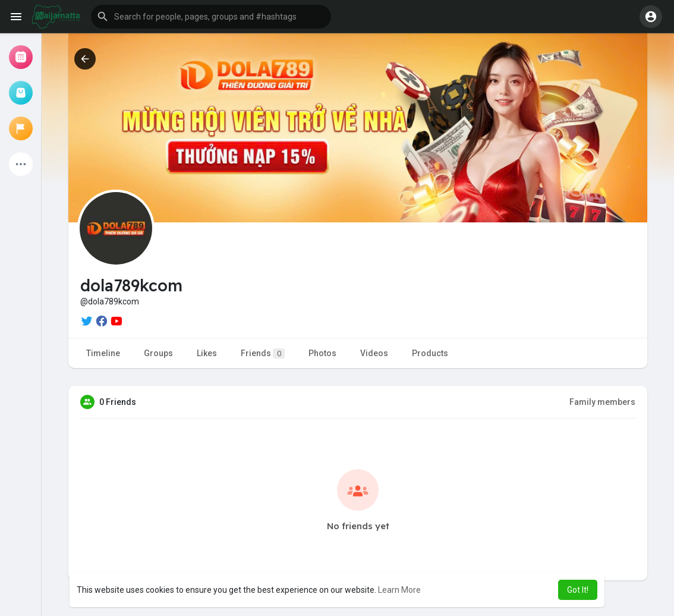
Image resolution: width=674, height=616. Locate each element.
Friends (263, 353)
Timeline (103, 353)
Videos (374, 353)
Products (430, 353)
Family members (602, 402)
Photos (322, 353)
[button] (211, 17)
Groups (158, 353)
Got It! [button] (578, 590)
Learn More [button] (399, 590)
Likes (207, 353)
